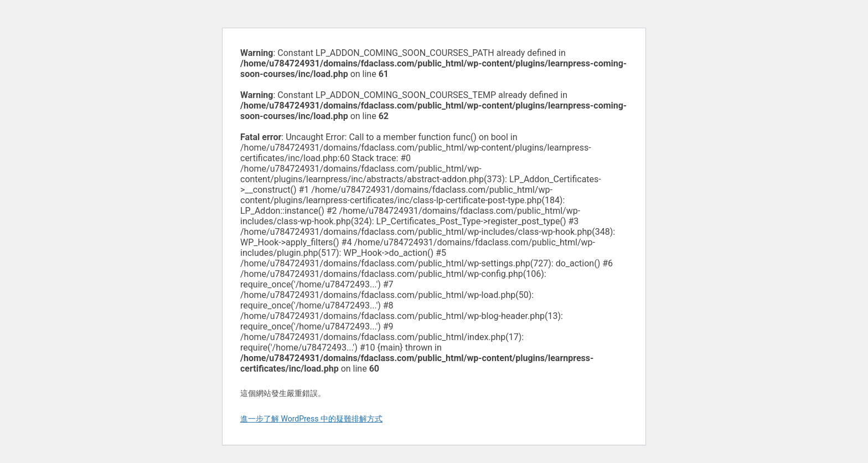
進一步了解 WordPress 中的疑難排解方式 (311, 419)
